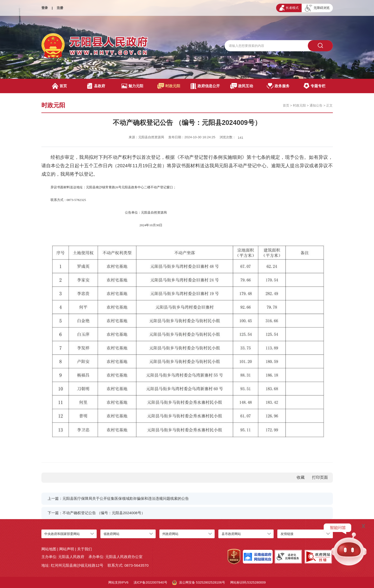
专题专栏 (315, 86)
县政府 (96, 86)
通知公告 (316, 105)
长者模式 (289, 8)
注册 (60, 8)
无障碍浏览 (317, 8)
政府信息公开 (205, 86)
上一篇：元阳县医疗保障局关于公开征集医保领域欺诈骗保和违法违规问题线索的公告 (118, 498)
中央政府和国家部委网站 (62, 534)
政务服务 (278, 86)
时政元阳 (169, 86)
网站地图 (49, 549)
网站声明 (67, 549)
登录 (45, 8)
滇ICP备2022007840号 (150, 582)
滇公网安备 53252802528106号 (199, 583)
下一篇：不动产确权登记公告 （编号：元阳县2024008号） (96, 513)
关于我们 (85, 549)
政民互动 (242, 86)
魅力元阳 (132, 86)
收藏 (301, 477)
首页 (59, 86)
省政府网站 (111, 534)
